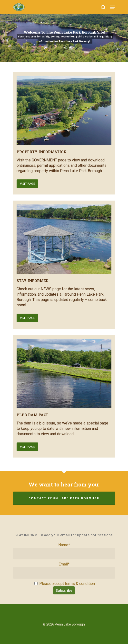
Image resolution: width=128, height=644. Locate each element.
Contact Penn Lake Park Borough (64, 498)
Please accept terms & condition (65, 584)
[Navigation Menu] (113, 7)
